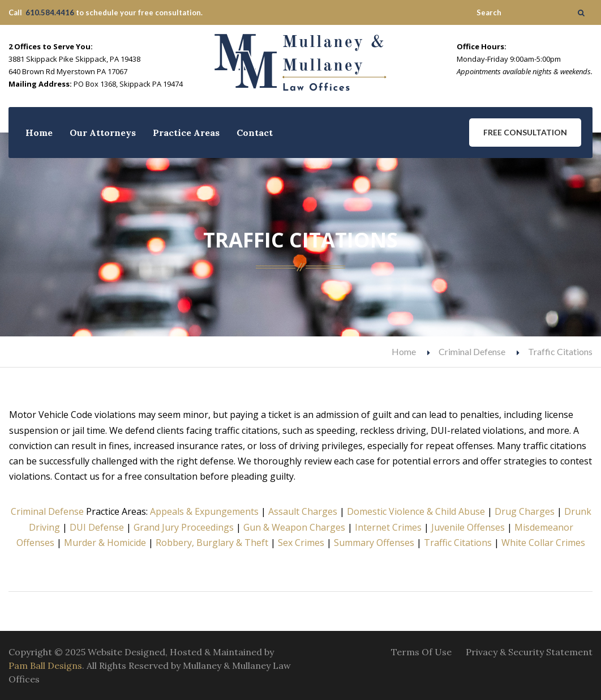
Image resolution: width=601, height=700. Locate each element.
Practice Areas (186, 133)
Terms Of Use (421, 652)
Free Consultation (525, 132)
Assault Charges (303, 511)
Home (39, 133)
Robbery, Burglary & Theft (212, 543)
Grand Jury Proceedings (184, 527)
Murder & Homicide (105, 543)
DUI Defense (97, 527)
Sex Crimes (301, 543)
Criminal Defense (472, 351)
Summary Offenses (374, 543)
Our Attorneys (103, 133)
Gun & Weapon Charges (294, 527)
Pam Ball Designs (45, 665)
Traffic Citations (458, 543)
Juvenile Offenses (468, 527)
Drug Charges (525, 511)
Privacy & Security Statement (529, 652)
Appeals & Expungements (204, 511)
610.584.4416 (50, 12)
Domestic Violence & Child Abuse (416, 511)
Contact (255, 133)
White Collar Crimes (543, 543)
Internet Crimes (388, 527)
